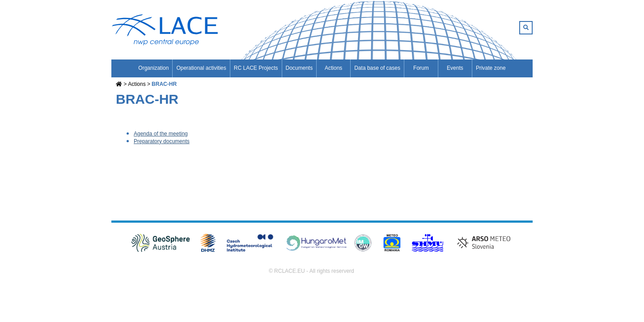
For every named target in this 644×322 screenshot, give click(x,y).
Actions (137, 84)
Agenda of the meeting (161, 134)
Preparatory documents (162, 141)
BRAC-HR (164, 84)
